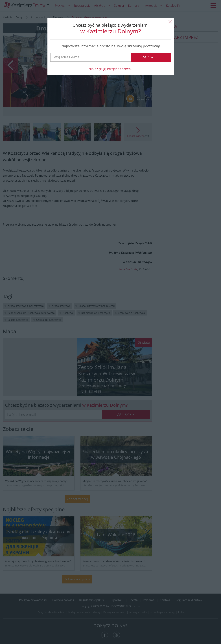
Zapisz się (151, 57)
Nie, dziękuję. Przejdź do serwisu (111, 69)
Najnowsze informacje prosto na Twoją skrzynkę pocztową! (111, 46)
